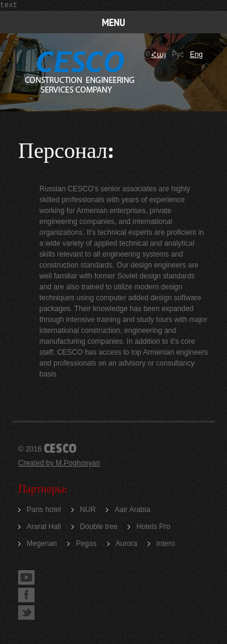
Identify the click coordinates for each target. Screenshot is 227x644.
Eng (196, 54)
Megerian (42, 544)
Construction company (81, 73)
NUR (88, 510)
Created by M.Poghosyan (59, 463)
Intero (166, 544)
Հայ (159, 54)
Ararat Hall (44, 527)
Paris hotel (44, 510)
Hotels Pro (153, 527)
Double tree (99, 527)
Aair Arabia (132, 510)
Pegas (86, 544)
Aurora (127, 544)
